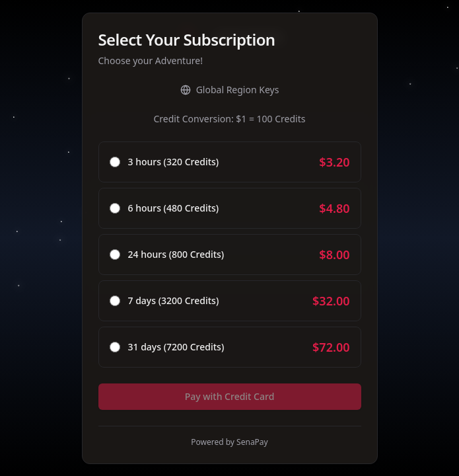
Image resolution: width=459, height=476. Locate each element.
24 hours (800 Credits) (176, 255)
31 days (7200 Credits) (176, 347)
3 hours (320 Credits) (174, 162)
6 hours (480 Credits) (174, 208)
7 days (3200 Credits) (174, 301)
